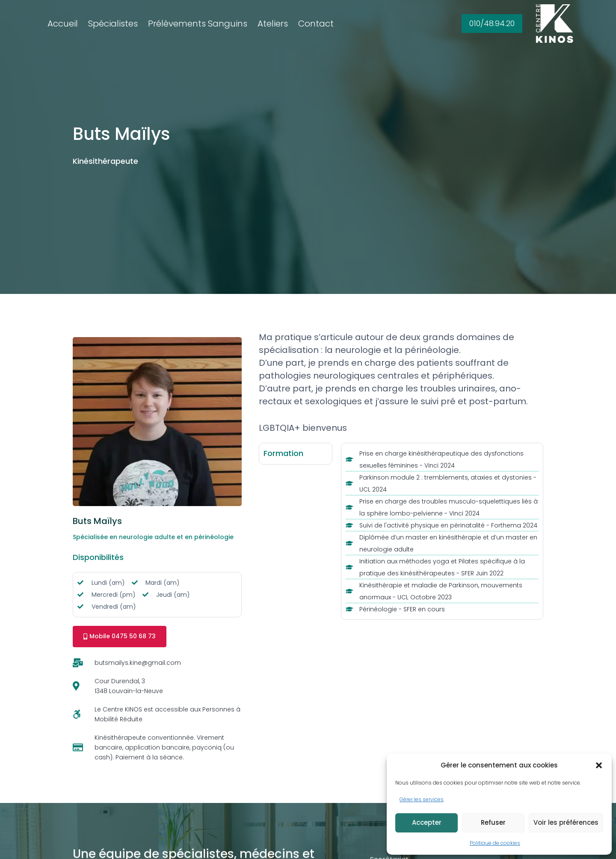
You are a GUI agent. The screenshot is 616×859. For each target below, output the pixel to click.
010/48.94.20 (492, 23)
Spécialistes (113, 24)
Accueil (63, 24)
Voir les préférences (566, 822)
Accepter (427, 822)
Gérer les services (422, 799)
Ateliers (273, 24)
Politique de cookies (495, 843)
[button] (599, 765)
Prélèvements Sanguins (198, 24)
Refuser (493, 822)
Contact (316, 24)
